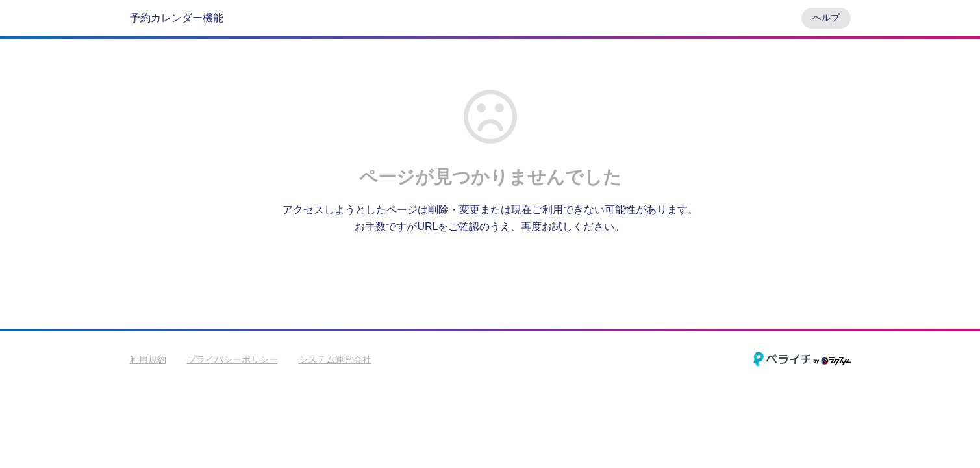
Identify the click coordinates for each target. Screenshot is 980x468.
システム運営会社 (335, 359)
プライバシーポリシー (232, 359)
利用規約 (148, 359)
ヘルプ (826, 18)
